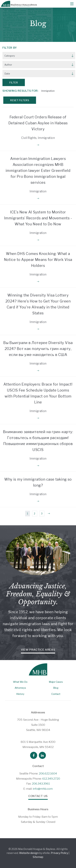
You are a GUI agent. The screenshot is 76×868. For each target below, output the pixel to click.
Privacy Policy (59, 853)
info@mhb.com (43, 789)
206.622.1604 (48, 773)
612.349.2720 (51, 779)
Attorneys (20, 688)
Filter (14, 83)
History (20, 694)
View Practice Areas (38, 650)
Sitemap (38, 857)
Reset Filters (20, 100)
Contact (56, 694)
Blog (56, 688)
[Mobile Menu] (72, 4)
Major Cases (56, 682)
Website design (29, 853)
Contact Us (38, 796)
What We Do (20, 682)
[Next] (49, 514)
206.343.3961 (41, 784)
